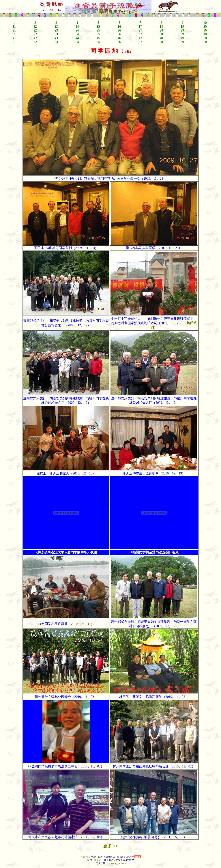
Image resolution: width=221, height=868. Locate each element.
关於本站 (85, 857)
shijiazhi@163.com (117, 863)
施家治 (98, 860)
